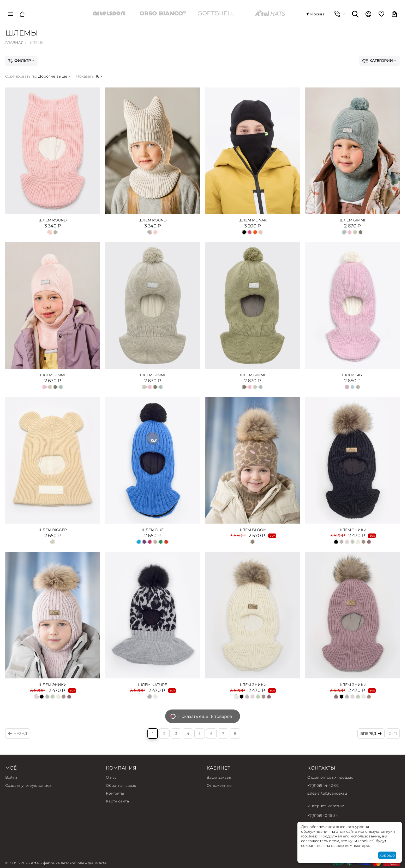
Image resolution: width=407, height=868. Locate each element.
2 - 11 (393, 734)
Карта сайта (117, 801)
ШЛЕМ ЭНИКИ (352, 530)
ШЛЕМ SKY (352, 375)
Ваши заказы (219, 777)
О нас (111, 777)
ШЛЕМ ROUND (53, 220)
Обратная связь (121, 785)
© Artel (101, 863)
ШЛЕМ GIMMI (352, 220)
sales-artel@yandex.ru (327, 793)
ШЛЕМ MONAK (253, 220)
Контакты (115, 793)
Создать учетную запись (28, 785)
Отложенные (219, 785)
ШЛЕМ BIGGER (53, 530)
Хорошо (387, 855)
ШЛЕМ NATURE (152, 685)
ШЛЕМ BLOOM (253, 530)
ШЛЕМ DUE (153, 530)
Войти (11, 777)
